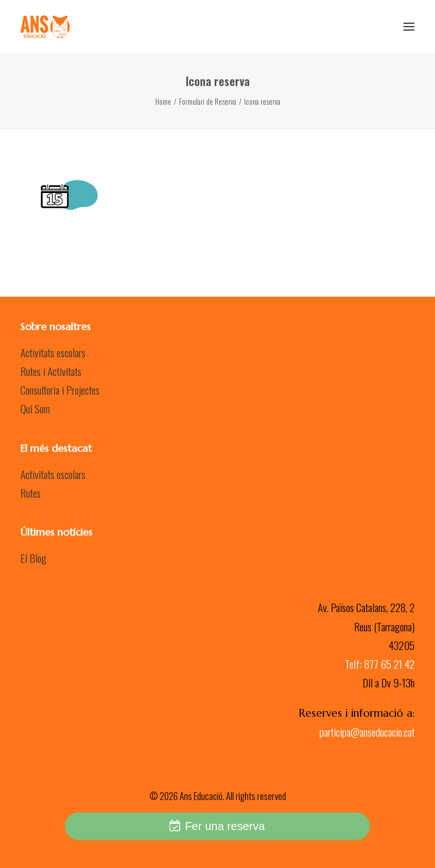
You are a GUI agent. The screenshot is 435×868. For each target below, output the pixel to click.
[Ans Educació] (45, 27)
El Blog (33, 558)
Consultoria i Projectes (60, 390)
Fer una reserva (225, 826)
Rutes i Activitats (51, 371)
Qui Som (35, 408)
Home (163, 101)
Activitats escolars (53, 352)
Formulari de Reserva (208, 101)
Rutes (31, 493)
